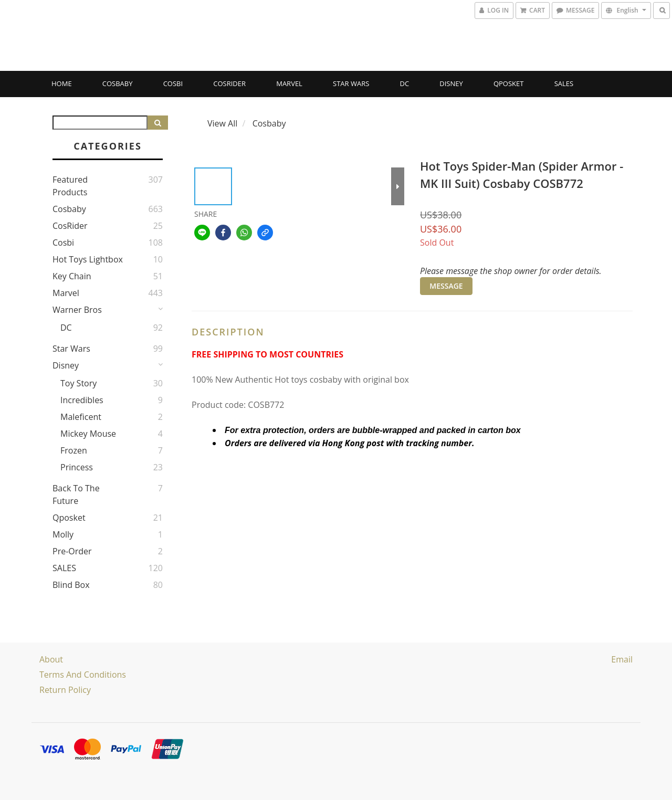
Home (62, 83)
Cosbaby (118, 83)
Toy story (78, 383)
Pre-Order (72, 551)
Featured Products (70, 186)
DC (405, 83)
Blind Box (71, 585)
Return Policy (65, 690)
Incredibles (82, 400)
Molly (63, 534)
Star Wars (351, 83)
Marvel (289, 83)
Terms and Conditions (83, 675)
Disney (451, 83)
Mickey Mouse (88, 434)
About (51, 659)
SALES (564, 83)
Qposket (509, 83)
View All (222, 123)
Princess (77, 467)
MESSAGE (446, 286)
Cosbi (173, 83)
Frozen (74, 450)
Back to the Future (76, 494)
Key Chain (72, 276)
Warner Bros (77, 310)
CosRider (229, 83)
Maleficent (81, 417)
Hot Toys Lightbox (88, 259)
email (622, 659)
